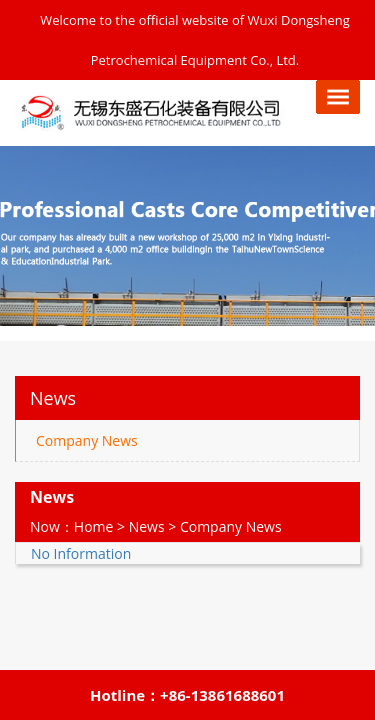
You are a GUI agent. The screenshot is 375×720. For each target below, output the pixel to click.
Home (94, 526)
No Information (81, 553)
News (147, 526)
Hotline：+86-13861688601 (187, 695)
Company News (87, 440)
